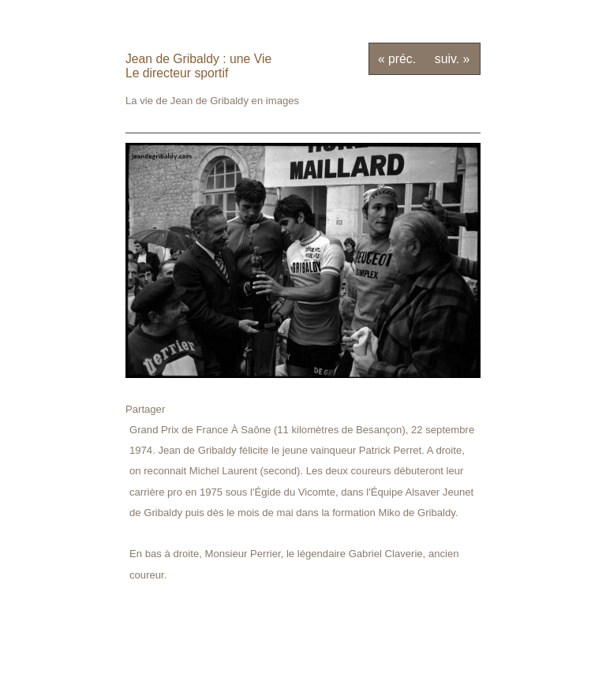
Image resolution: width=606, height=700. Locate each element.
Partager (145, 409)
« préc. (397, 59)
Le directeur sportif (177, 73)
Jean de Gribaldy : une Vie (198, 59)
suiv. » (452, 59)
